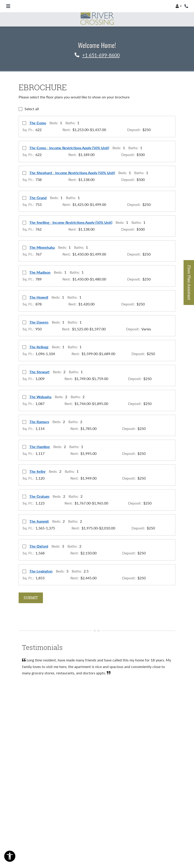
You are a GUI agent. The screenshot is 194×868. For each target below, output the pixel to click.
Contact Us (162, 821)
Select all (32, 109)
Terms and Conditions (100, 821)
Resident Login (32, 821)
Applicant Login (62, 821)
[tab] (25, 688)
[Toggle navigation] (8, 6)
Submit (31, 598)
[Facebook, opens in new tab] (97, 792)
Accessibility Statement (96, 827)
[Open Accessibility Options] (10, 857)
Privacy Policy (136, 821)
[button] (179, 6)
